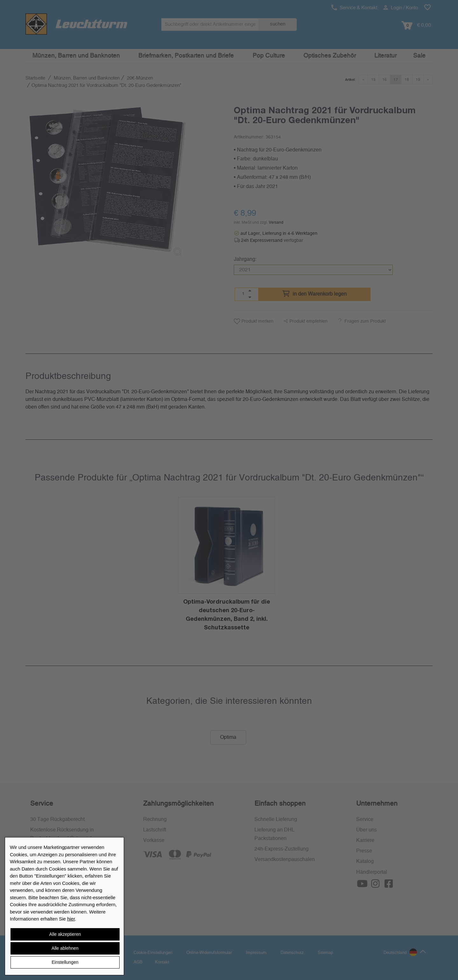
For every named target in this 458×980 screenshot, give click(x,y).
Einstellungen (65, 962)
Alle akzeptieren (65, 934)
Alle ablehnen (65, 948)
